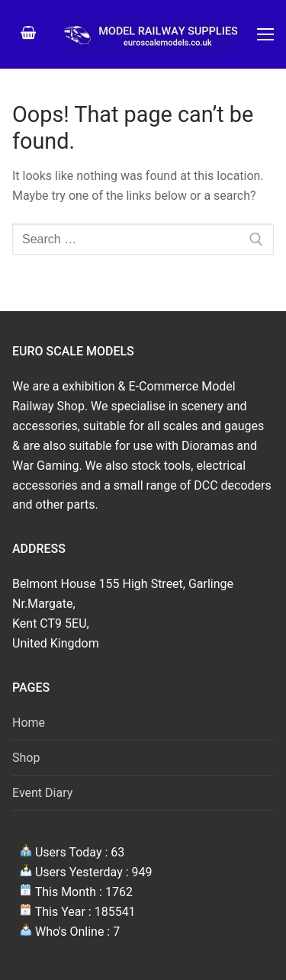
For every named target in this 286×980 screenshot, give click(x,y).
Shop (26, 758)
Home (29, 723)
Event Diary (42, 793)
